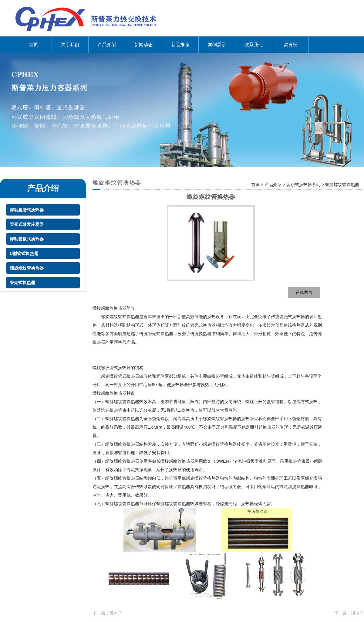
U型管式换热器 (24, 253)
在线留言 (304, 292)
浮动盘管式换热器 (27, 210)
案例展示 (217, 44)
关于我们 (70, 44)
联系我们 (254, 44)
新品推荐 (180, 44)
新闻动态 (143, 44)
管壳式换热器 (22, 283)
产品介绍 (107, 44)
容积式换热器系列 (303, 185)
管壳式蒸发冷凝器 (27, 224)
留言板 (290, 44)
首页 (33, 44)
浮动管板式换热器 (27, 239)
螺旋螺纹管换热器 (27, 268)
